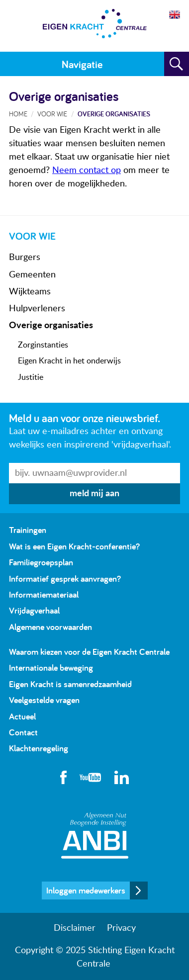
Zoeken (177, 64)
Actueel (22, 716)
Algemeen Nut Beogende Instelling (95, 836)
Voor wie (52, 114)
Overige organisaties (51, 326)
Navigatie (82, 64)
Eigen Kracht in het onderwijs (69, 361)
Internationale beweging (51, 668)
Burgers (25, 258)
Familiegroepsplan (41, 562)
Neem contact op (87, 171)
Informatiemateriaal (44, 594)
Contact (23, 732)
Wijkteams (30, 292)
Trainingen (28, 530)
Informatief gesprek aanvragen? (65, 579)
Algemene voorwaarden (50, 627)
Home (18, 114)
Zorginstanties (43, 345)
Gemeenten (32, 275)
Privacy (121, 928)
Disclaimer (75, 928)
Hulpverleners (37, 309)
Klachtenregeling (39, 748)
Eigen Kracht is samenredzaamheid (70, 684)
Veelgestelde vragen (44, 700)
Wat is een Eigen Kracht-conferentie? (74, 546)
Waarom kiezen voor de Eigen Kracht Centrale (89, 652)
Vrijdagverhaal (34, 610)
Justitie (31, 377)
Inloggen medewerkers (86, 890)
